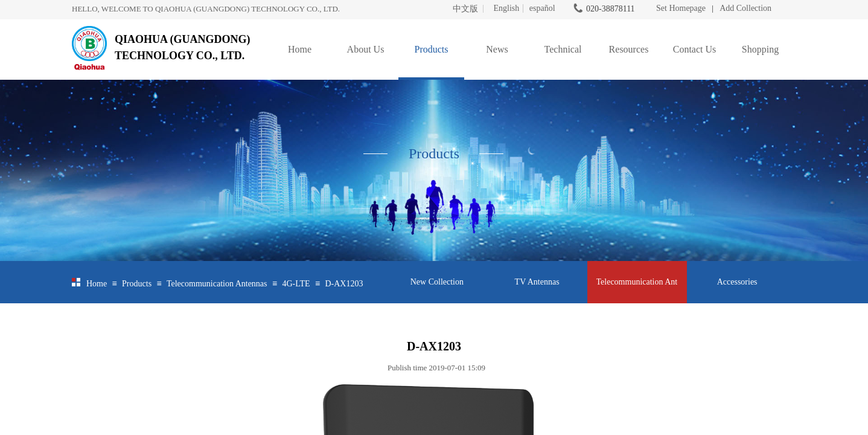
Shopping (760, 49)
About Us (366, 49)
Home (300, 49)
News (497, 49)
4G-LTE (296, 284)
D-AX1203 (344, 284)
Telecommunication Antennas (217, 284)
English (506, 8)
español (542, 8)
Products (432, 49)
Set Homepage (681, 8)
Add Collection (745, 8)
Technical (563, 49)
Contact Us (695, 49)
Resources (629, 49)
